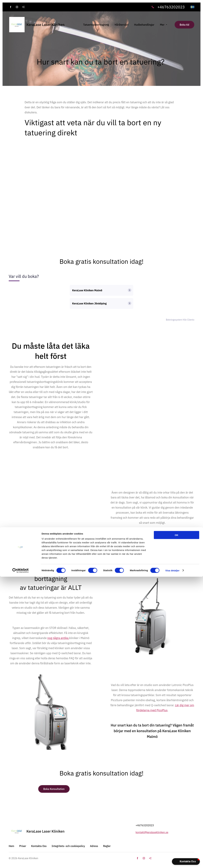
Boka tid (184, 25)
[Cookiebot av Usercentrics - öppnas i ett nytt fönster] (21, 862)
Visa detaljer (172, 862)
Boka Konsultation (54, 789)
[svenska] (192, 7)
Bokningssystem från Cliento (180, 320)
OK (177, 826)
